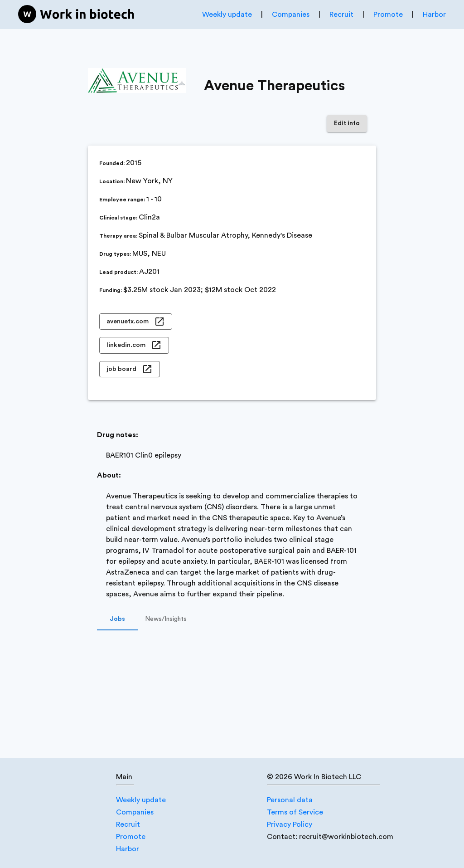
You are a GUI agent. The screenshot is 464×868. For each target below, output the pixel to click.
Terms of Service (295, 812)
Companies (291, 15)
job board (130, 369)
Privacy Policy (290, 824)
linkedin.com (134, 345)
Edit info (347, 124)
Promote (388, 15)
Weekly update (227, 15)
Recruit (341, 15)
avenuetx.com (136, 322)
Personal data (290, 800)
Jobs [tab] (117, 619)
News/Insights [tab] (166, 619)
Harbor (434, 15)
